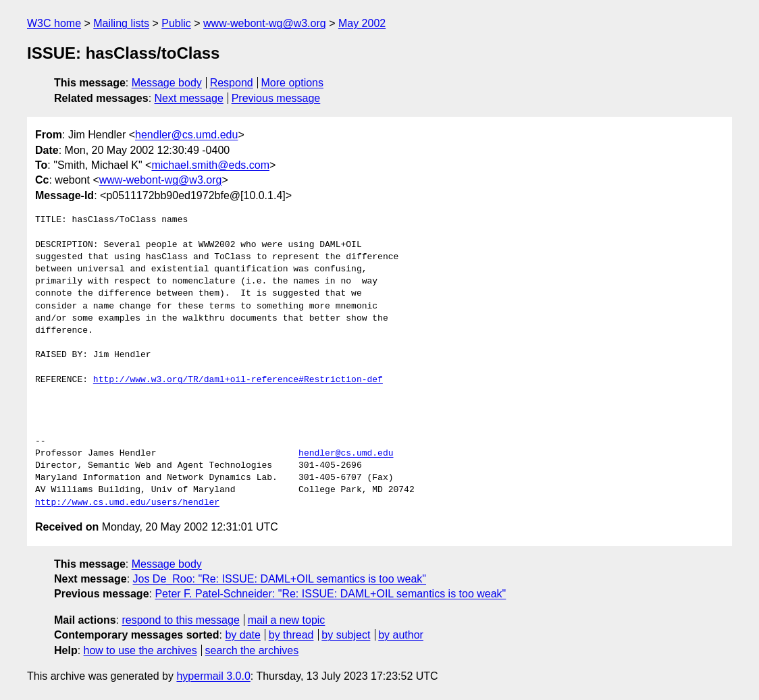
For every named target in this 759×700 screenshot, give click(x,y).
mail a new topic (287, 620)
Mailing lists (121, 23)
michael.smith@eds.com (210, 165)
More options (293, 83)
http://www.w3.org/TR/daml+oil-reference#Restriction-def (238, 380)
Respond (232, 83)
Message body (167, 83)
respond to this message (180, 620)
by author (401, 635)
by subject (346, 635)
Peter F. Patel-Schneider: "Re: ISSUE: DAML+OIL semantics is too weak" (330, 594)
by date (242, 635)
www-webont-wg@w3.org (265, 23)
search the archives (252, 650)
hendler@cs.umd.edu (186, 135)
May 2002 (362, 23)
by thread (291, 635)
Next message (189, 98)
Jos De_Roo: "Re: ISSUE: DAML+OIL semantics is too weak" (280, 579)
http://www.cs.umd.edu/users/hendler (127, 503)
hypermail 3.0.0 (213, 676)
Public (176, 23)
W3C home (54, 23)
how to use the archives (140, 650)
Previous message (276, 98)
